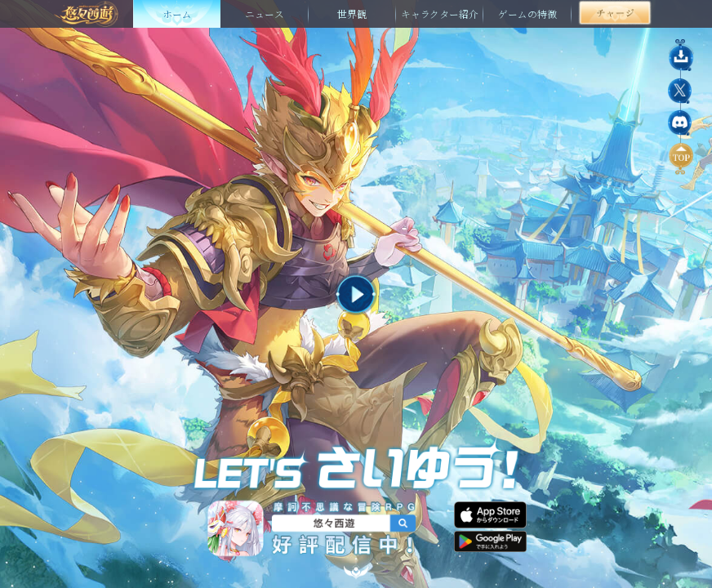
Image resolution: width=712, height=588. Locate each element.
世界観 (352, 13)
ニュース (265, 13)
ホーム (177, 13)
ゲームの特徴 (527, 13)
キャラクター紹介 (440, 13)
